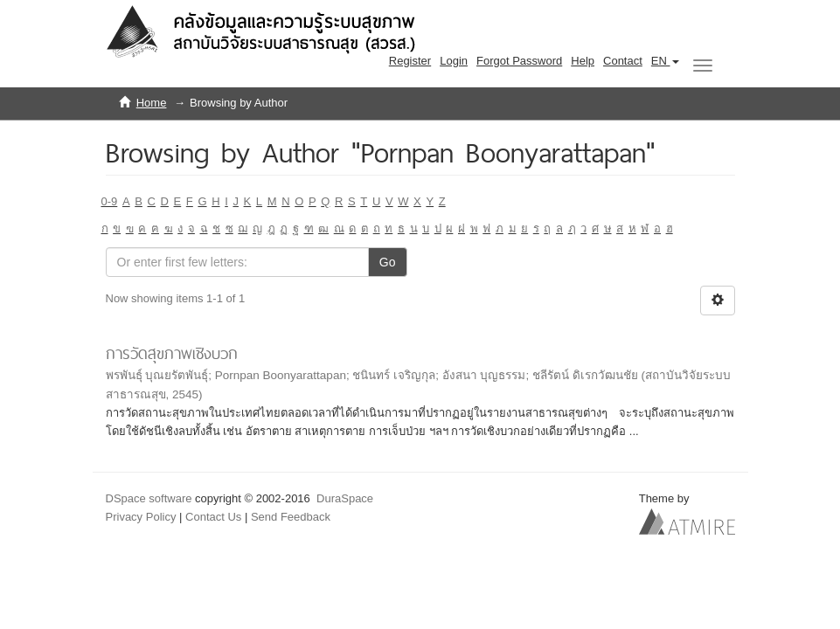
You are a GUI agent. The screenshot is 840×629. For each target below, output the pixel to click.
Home (152, 103)
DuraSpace (345, 498)
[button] (665, 61)
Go (388, 262)
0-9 (110, 201)
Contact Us (213, 517)
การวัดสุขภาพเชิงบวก (172, 353)
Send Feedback (291, 517)
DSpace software (149, 498)
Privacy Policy (141, 517)
